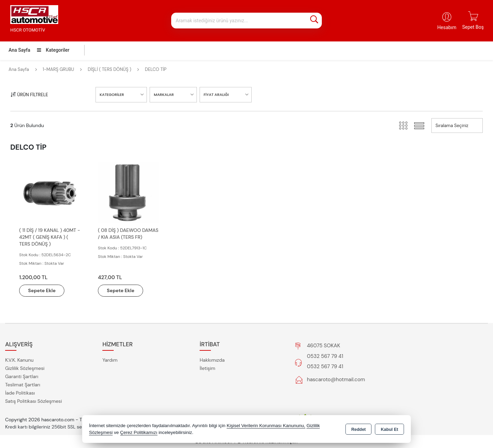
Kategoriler (53, 50)
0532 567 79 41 (325, 356)
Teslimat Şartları (23, 385)
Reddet (358, 430)
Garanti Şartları (22, 376)
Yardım (110, 360)
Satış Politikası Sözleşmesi (34, 401)
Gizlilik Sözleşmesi (25, 368)
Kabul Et (389, 430)
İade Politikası (20, 393)
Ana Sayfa (19, 50)
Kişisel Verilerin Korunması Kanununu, (266, 426)
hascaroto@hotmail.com (336, 379)
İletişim (207, 368)
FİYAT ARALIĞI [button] (216, 95)
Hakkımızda (212, 360)
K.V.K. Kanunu (19, 360)
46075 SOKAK (324, 346)
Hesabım (447, 27)
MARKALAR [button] (164, 95)
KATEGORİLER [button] (112, 95)
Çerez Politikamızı (139, 432)
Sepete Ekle (42, 290)
